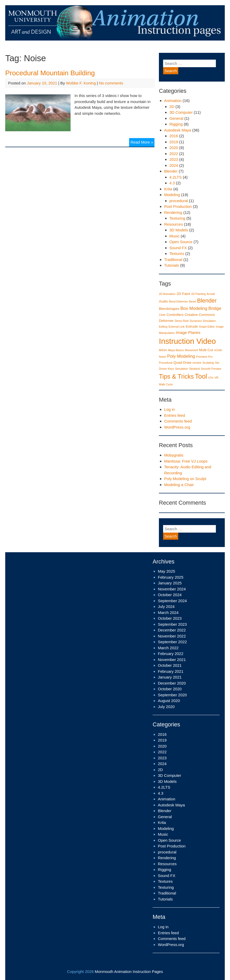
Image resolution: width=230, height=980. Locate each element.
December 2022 (172, 630)
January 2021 (170, 677)
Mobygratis (174, 455)
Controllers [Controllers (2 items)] (175, 315)
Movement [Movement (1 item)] (192, 350)
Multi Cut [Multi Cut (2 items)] (206, 350)
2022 (174, 154)
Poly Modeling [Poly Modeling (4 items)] (181, 356)
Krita (168, 189)
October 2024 (170, 595)
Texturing (177, 218)
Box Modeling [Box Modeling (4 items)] (194, 308)
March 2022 (168, 648)
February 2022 (171, 654)
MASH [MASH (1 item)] (163, 350)
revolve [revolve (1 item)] (197, 363)
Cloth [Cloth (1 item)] (162, 315)
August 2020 (169, 701)
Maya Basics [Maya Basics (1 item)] (176, 350)
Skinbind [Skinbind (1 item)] (195, 369)
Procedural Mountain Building (50, 73)
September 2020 (172, 695)
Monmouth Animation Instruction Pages (129, 972)
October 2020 (170, 689)
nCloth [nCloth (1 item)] (218, 350)
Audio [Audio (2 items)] (163, 301)
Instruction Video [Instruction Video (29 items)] (187, 341)
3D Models (179, 230)
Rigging (176, 124)
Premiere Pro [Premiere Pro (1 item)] (204, 357)
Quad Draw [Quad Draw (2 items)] (182, 363)
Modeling (172, 195)
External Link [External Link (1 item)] (177, 327)
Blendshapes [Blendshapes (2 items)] (169, 309)
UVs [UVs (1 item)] (211, 378)
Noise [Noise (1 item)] (162, 357)
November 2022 (172, 636)
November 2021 (172, 660)
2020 (174, 148)
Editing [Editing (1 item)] (163, 327)
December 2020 (172, 683)
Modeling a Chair (179, 485)
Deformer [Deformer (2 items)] (166, 321)
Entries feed (175, 415)
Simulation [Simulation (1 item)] (182, 369)
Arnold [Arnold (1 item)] (211, 294)
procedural (179, 201)
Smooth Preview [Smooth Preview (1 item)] (211, 369)
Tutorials (172, 265)
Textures (177, 253)
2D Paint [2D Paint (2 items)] (183, 294)
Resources (174, 224)
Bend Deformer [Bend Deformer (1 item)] (179, 301)
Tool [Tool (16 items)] (201, 376)
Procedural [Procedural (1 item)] (166, 363)
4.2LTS (176, 177)
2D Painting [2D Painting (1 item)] (199, 294)
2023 (174, 159)
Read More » (142, 141)
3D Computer (181, 112)
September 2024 (172, 601)
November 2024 (172, 589)
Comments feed (178, 421)
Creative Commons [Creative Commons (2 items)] (200, 315)
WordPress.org (177, 427)
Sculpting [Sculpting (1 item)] (208, 363)
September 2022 (172, 642)
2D (172, 107)
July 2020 (166, 707)
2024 (174, 165)
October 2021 (170, 665)
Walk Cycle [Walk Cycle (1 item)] (166, 384)
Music (174, 236)
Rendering (173, 212)
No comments (111, 83)
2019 (174, 142)
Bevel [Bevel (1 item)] (192, 301)
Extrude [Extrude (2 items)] (192, 326)
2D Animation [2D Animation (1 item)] (167, 294)
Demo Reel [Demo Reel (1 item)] (182, 321)
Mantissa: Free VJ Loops (186, 461)
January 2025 (170, 583)
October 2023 (170, 618)
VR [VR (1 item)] (217, 378)
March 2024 (168, 612)
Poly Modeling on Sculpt (185, 479)
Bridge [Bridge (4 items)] (215, 308)
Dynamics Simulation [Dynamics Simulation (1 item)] (203, 321)
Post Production (178, 206)
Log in (169, 409)
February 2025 (171, 577)
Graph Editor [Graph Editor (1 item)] (207, 327)
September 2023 (172, 624)
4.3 (172, 183)
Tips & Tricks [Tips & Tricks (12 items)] (176, 377)
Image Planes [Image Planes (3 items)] (188, 332)
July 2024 (166, 606)
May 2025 (166, 571)
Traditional (173, 260)
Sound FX (178, 248)
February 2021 (171, 671)
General (176, 118)
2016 (174, 136)
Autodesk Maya (178, 130)
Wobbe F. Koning (81, 83)
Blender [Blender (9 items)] (207, 301)
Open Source (181, 242)
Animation (173, 101)
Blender (171, 171)
